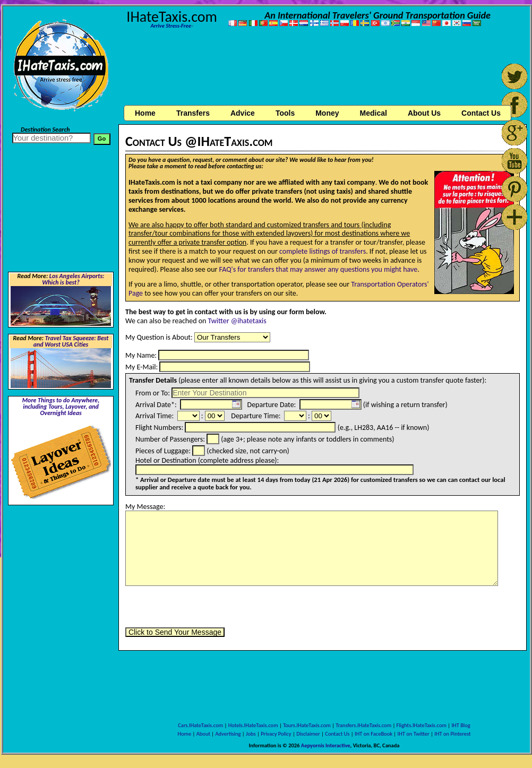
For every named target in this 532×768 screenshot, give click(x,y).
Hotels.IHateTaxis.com (253, 725)
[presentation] (206, 607)
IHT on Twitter (414, 734)
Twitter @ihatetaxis (237, 321)
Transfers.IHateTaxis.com (363, 725)
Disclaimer (308, 734)
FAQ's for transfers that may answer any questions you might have (319, 269)
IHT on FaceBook (374, 734)
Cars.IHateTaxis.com (200, 725)
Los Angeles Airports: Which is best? (73, 279)
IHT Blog (461, 725)
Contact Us (337, 734)
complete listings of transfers (323, 251)
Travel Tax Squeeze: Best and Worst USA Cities (71, 341)
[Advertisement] (323, 68)
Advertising (228, 734)
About (203, 734)
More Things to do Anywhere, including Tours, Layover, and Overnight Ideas (61, 407)
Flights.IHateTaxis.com (422, 725)
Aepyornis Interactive (326, 745)
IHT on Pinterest (452, 734)
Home (145, 113)
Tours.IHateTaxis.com (307, 725)
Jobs (251, 734)
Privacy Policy (276, 734)
